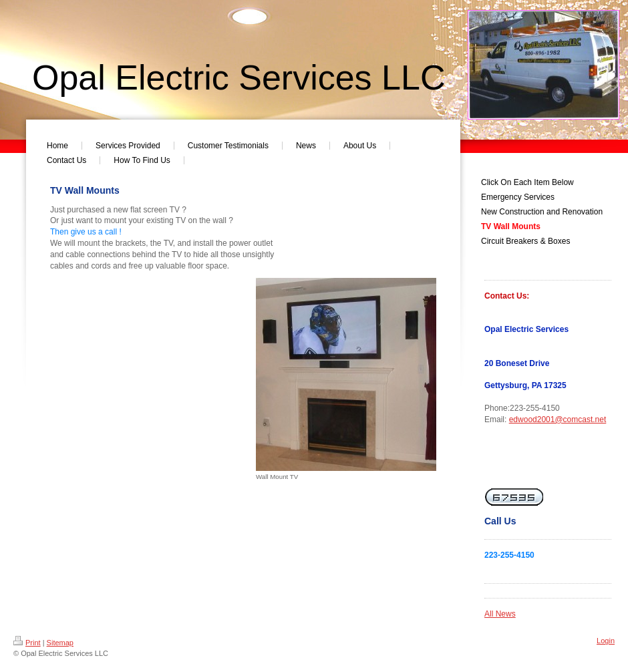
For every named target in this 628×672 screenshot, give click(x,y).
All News (500, 614)
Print (27, 643)
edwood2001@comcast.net (558, 419)
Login (606, 641)
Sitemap (60, 643)
